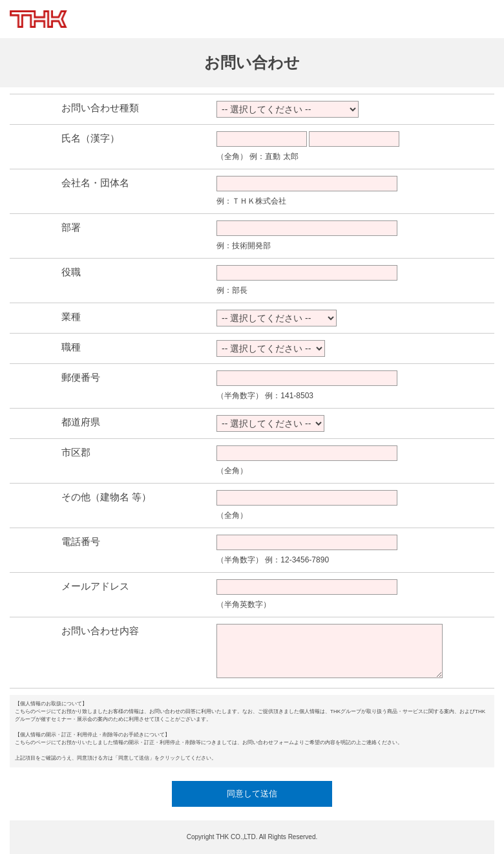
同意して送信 (252, 794)
